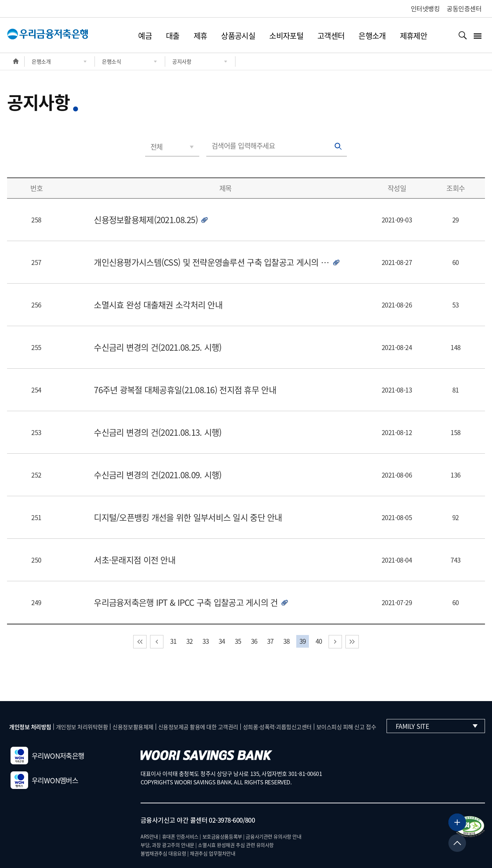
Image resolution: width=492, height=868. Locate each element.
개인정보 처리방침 (30, 727)
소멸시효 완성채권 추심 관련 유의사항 (236, 845)
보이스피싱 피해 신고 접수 (346, 727)
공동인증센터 (464, 9)
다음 (335, 642)
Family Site (437, 726)
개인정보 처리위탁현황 (82, 727)
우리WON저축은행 (47, 756)
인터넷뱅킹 (425, 9)
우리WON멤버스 (44, 780)
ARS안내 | (151, 836)
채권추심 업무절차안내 (212, 853)
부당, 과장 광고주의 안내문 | (169, 845)
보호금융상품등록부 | (224, 836)
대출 (173, 35)
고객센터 (331, 35)
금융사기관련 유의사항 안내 (273, 836)
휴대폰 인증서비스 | (182, 836)
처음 (140, 642)
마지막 (352, 642)
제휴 (200, 35)
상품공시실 (238, 35)
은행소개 (372, 35)
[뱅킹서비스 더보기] (457, 822)
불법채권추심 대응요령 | (165, 853)
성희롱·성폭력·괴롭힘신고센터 (277, 727)
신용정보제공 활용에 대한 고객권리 (198, 727)
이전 (157, 642)
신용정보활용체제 (133, 727)
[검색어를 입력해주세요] (277, 146)
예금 (145, 35)
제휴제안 (413, 35)
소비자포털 (286, 35)
